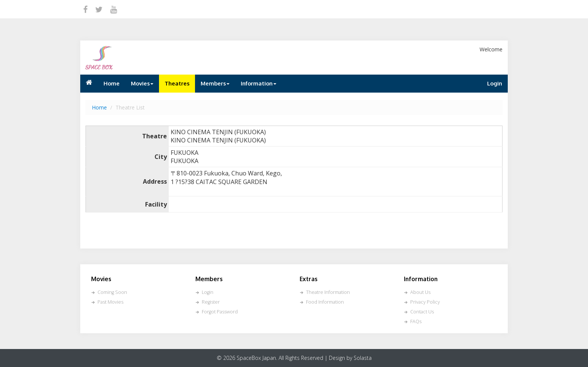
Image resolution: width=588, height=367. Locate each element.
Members (215, 83)
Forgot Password (220, 312)
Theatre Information (328, 292)
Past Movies (110, 302)
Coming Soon (112, 292)
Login (495, 83)
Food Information (325, 302)
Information (259, 83)
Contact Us (422, 312)
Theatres (177, 83)
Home (112, 83)
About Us (420, 292)
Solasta (363, 358)
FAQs (416, 321)
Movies (142, 83)
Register (211, 302)
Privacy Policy (425, 302)
